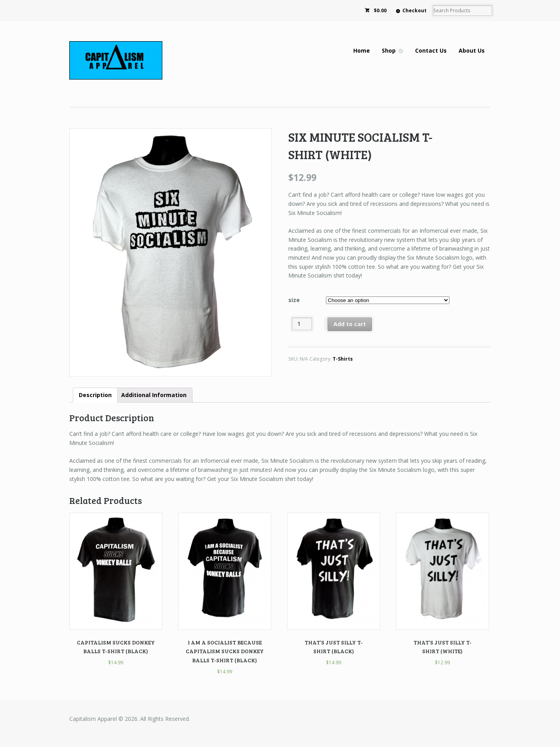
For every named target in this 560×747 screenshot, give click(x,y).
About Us (472, 50)
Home (362, 50)
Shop (389, 50)
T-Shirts (343, 359)
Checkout (414, 10)
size (294, 300)
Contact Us (431, 50)
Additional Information (154, 395)
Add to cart (350, 324)
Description (95, 395)
